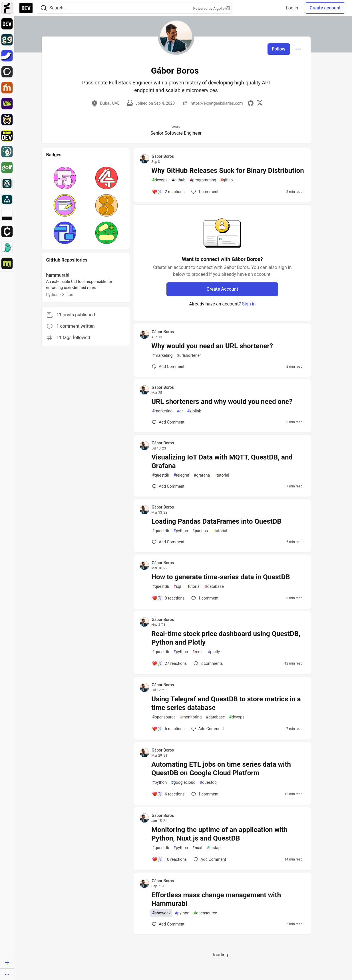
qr (180, 411)
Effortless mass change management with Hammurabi (216, 899)
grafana (202, 475)
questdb (161, 475)
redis (198, 652)
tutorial (222, 475)
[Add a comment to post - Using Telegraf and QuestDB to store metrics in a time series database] (168, 729)
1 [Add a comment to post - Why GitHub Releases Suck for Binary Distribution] (204, 192)
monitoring (191, 717)
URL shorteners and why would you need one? (222, 402)
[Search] (44, 8)
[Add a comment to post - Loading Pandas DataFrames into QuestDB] (168, 542)
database (214, 587)
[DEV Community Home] (26, 8)
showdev (161, 913)
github (179, 180)
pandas (200, 531)
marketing (162, 356)
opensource (164, 717)
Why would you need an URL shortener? (212, 346)
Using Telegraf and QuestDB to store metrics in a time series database (226, 703)
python (181, 531)
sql (177, 587)
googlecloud (183, 782)
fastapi (214, 848)
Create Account (223, 289)
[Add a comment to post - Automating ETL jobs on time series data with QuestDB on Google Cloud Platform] (168, 794)
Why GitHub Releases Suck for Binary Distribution (228, 171)
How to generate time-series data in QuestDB (221, 577)
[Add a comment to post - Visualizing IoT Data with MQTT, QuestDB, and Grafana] (168, 486)
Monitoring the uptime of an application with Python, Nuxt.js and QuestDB (219, 834)
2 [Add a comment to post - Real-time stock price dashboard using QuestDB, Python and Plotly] (208, 663)
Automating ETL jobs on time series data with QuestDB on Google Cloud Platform (221, 769)
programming (203, 180)
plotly (214, 652)
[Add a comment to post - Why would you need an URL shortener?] (168, 367)
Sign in (249, 304)
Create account (325, 8)
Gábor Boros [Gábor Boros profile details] (163, 156)
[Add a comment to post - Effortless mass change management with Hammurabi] (168, 924)
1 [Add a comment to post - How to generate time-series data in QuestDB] (204, 598)
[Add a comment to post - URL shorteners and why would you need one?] (168, 422)
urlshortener (189, 356)
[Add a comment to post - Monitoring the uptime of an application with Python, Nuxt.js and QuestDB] (169, 859)
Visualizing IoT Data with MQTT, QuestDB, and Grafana (222, 461)
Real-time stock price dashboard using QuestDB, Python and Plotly (226, 638)
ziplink (194, 411)
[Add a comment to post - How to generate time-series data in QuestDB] (168, 598)
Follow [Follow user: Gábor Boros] (279, 49)
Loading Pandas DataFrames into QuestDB (216, 521)
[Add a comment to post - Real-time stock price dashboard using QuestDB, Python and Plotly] (169, 663)
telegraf (181, 475)
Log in (292, 8)
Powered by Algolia (211, 8)
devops (160, 180)
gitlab (227, 180)
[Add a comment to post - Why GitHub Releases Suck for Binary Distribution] (168, 192)
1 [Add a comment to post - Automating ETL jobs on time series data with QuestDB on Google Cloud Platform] (204, 794)
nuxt (198, 848)
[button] (65, 178)
